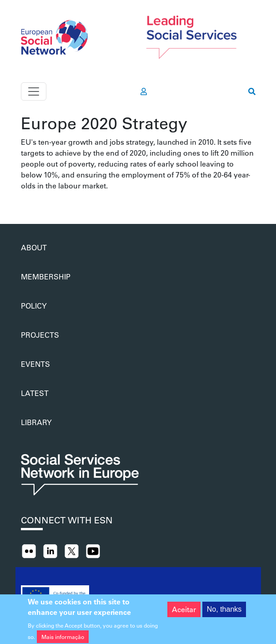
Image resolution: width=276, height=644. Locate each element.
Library (36, 422)
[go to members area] (144, 91)
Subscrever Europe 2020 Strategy (25, 202)
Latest (35, 393)
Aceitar (184, 612)
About (34, 247)
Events (35, 364)
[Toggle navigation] (34, 91)
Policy (34, 306)
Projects (40, 335)
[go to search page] (252, 91)
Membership (46, 276)
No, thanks (224, 612)
